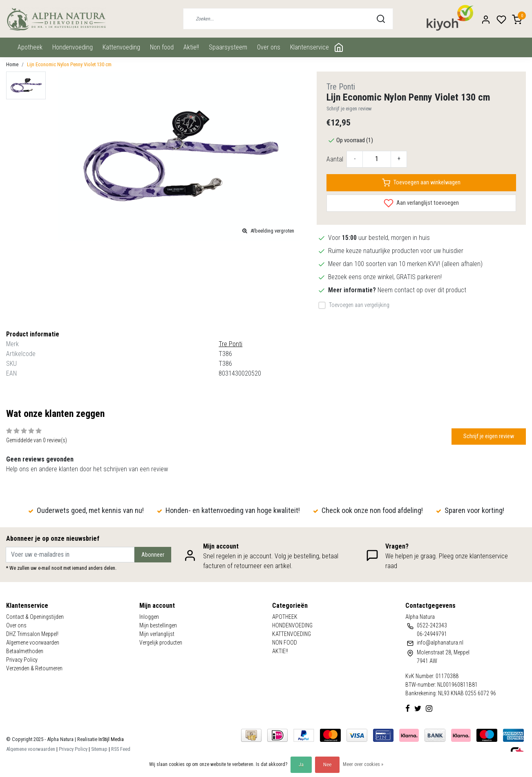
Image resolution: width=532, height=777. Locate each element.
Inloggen (149, 617)
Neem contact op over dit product (422, 290)
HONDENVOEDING (73, 47)
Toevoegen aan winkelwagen (421, 183)
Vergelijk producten (161, 643)
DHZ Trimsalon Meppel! (32, 634)
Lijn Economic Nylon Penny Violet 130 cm (69, 64)
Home (12, 64)
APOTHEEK (30, 47)
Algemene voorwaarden (33, 643)
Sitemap (99, 749)
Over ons (269, 47)
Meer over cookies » (363, 764)
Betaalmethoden (25, 651)
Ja (301, 765)
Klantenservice (310, 47)
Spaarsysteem (228, 47)
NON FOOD (162, 47)
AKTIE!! (191, 47)
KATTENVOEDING (121, 47)
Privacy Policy (22, 660)
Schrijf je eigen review (349, 109)
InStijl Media (111, 739)
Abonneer (153, 555)
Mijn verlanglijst (157, 634)
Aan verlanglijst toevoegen (421, 203)
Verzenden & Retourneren (34, 668)
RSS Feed (121, 749)
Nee (327, 765)
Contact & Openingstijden (35, 617)
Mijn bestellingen (158, 625)
